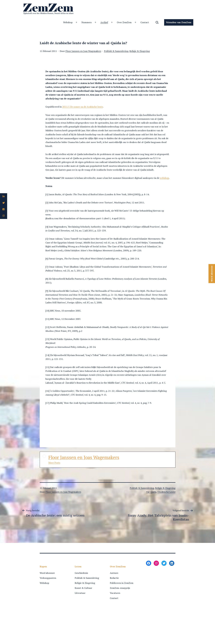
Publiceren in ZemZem (122, 583)
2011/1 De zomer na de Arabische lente (83, 107)
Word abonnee (47, 573)
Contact (145, 22)
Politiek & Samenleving (116, 51)
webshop (164, 178)
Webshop (68, 22)
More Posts (54, 463)
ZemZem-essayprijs (120, 588)
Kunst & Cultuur (83, 588)
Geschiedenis (81, 573)
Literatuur (80, 593)
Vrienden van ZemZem (179, 22)
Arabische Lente (167, 492)
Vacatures (115, 593)
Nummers (86, 22)
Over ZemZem (124, 22)
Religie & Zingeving (140, 51)
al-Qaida (152, 492)
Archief (104, 22)
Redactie (114, 578)
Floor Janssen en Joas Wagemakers (83, 51)
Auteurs (114, 573)
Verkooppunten (48, 578)
